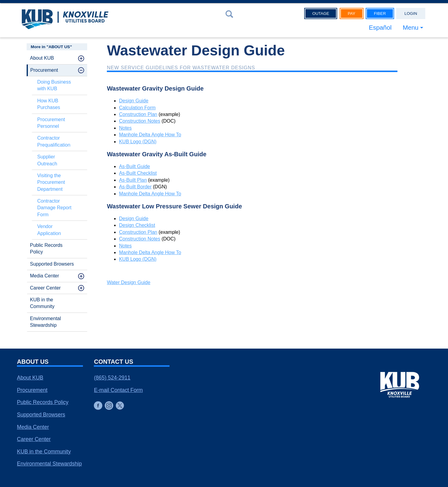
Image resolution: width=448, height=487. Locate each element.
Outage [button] (321, 13)
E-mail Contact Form (118, 390)
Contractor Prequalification (54, 141)
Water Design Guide (128, 282)
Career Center (45, 288)
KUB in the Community (42, 303)
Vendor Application (49, 230)
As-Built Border (135, 187)
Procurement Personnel (51, 123)
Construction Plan (138, 114)
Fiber (380, 13)
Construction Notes (140, 121)
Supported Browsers (52, 264)
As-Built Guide (134, 166)
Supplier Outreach (47, 160)
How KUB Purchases (49, 104)
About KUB (42, 58)
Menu (410, 27)
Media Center (44, 276)
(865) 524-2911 (112, 378)
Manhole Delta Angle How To (150, 135)
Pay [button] (352, 13)
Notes (125, 128)
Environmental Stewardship (45, 322)
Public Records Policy (46, 248)
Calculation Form (137, 108)
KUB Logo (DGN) (138, 142)
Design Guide (134, 101)
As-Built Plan (133, 180)
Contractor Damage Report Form (54, 208)
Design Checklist (137, 225)
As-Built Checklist (138, 173)
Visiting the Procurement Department (51, 182)
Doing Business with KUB (54, 85)
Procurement (44, 70)
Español (380, 27)
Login (411, 13)
